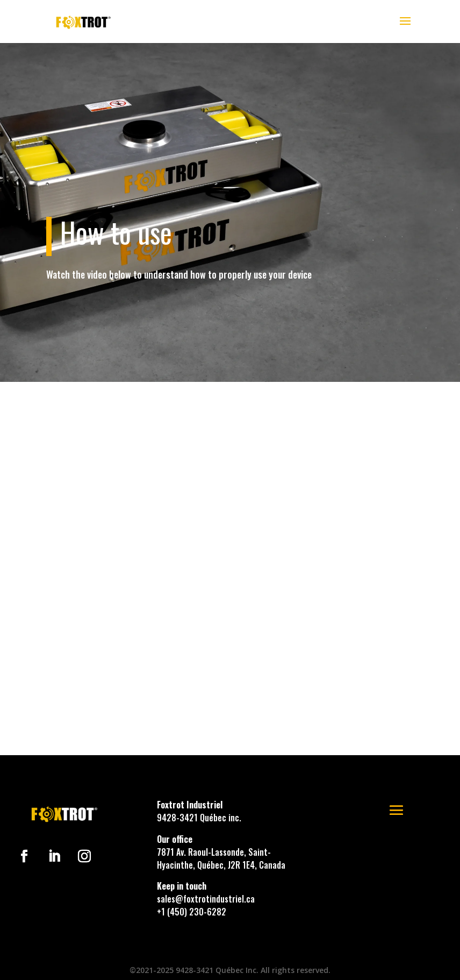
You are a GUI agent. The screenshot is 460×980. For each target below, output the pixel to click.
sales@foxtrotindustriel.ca (206, 899)
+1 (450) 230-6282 (192, 912)
